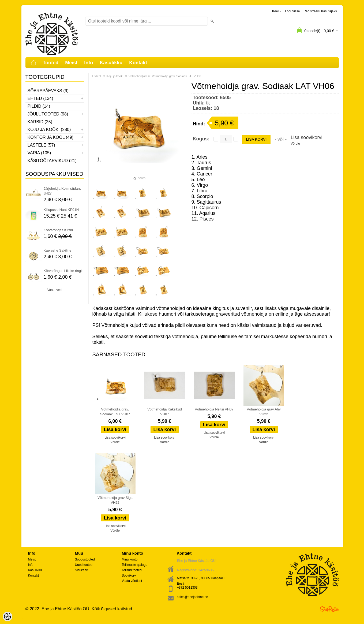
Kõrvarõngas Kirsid (58, 230)
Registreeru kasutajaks (320, 11)
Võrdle (295, 144)
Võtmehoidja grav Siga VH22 (115, 500)
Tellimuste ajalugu (135, 565)
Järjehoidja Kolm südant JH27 (62, 191)
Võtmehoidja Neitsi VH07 (214, 409)
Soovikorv (129, 576)
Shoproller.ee (329, 609)
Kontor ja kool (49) (51, 137)
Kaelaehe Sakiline (58, 250)
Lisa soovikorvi (306, 137)
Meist (71, 63)
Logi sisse (292, 11)
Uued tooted (84, 565)
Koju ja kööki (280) (49, 130)
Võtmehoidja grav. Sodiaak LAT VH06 (176, 76)
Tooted (51, 63)
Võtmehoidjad (138, 76)
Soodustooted (85, 559)
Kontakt (138, 63)
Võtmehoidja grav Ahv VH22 (264, 412)
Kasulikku (111, 63)
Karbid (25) (40, 122)
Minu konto (130, 559)
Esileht (97, 76)
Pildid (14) (39, 106)
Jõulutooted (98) (48, 114)
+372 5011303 (187, 588)
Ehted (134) (40, 98)
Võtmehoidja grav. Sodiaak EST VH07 (115, 412)
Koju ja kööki (115, 76)
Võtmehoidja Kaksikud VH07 (165, 412)
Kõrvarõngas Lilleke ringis (64, 271)
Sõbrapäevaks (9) (48, 91)
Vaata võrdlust (132, 581)
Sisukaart (82, 570)
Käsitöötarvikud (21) (52, 161)
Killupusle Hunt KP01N (61, 210)
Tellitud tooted (132, 570)
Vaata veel (55, 290)
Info (89, 63)
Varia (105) (39, 153)
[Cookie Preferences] (7, 616)
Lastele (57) (41, 145)
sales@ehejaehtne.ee (193, 597)
